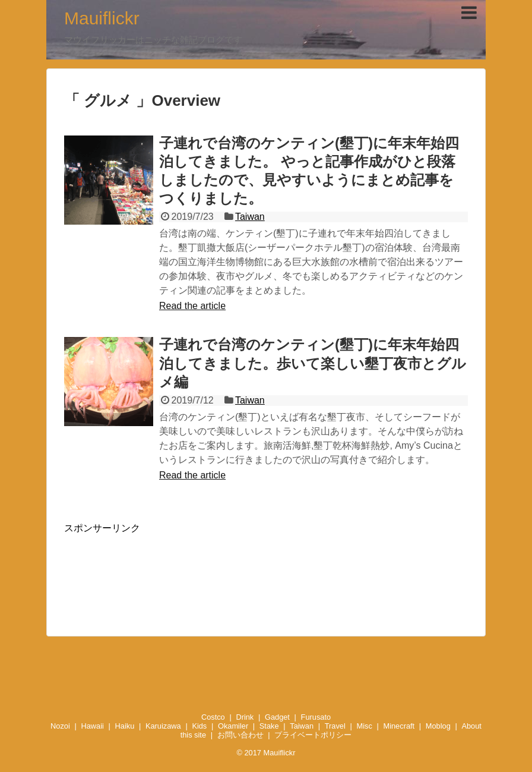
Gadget (277, 717)
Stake (269, 726)
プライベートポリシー (313, 735)
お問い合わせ (240, 735)
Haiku (125, 726)
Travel (335, 726)
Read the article (192, 306)
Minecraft (399, 726)
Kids (199, 726)
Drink (245, 717)
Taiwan (250, 217)
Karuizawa (163, 726)
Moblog (438, 726)
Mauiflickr (102, 18)
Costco (213, 717)
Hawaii (92, 726)
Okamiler (233, 726)
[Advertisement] (266, 571)
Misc (365, 726)
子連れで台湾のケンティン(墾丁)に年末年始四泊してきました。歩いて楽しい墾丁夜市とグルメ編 (313, 363)
